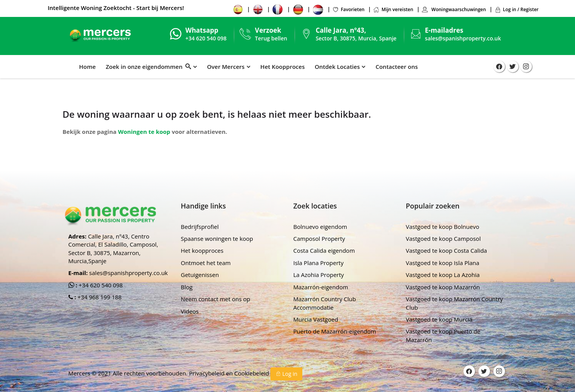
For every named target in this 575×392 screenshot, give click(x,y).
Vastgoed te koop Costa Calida (446, 250)
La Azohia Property (319, 275)
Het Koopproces (282, 67)
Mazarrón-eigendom (321, 287)
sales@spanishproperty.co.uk (463, 38)
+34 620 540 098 (100, 285)
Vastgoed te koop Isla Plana (442, 263)
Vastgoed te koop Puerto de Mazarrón (443, 335)
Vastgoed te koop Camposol (443, 239)
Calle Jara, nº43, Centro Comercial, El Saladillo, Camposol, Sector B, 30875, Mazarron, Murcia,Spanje (113, 249)
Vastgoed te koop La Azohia (443, 275)
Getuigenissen (200, 275)
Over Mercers (226, 67)
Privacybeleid (207, 373)
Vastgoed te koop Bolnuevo (442, 227)
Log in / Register (517, 9)
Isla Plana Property (319, 263)
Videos (190, 311)
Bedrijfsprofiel (200, 227)
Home (87, 67)
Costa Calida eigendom (324, 250)
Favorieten (348, 9)
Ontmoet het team (206, 263)
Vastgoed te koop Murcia (439, 319)
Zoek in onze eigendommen (148, 67)
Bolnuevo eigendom (320, 227)
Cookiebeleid (252, 373)
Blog (187, 287)
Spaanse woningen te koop (217, 239)
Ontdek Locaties (337, 67)
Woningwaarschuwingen (454, 9)
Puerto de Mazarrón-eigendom (335, 331)
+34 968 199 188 (99, 297)
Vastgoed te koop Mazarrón (443, 287)
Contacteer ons (397, 67)
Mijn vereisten (393, 9)
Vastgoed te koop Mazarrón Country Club (454, 303)
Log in (286, 374)
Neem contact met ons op (215, 299)
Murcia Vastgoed (316, 319)
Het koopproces (202, 250)
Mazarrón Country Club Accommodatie (325, 303)
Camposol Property (319, 239)
